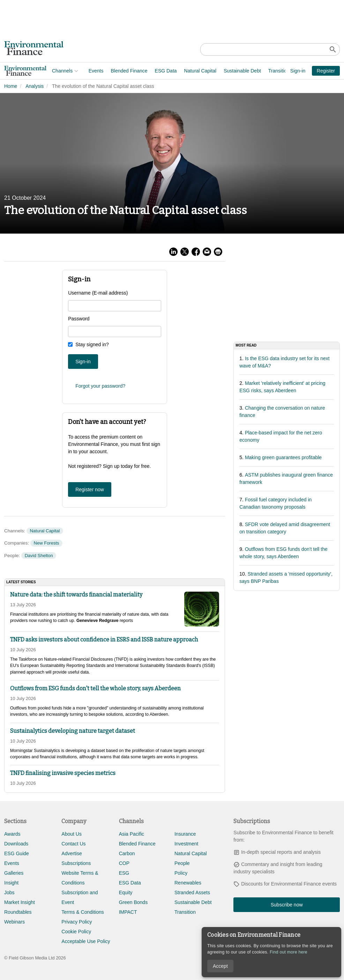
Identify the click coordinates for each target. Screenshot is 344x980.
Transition (231, 71)
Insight (11, 883)
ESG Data (118, 71)
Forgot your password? (100, 386)
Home (11, 86)
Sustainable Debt (195, 71)
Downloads (16, 844)
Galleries (14, 873)
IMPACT (128, 912)
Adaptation (261, 71)
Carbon (127, 853)
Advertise (72, 853)
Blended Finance (81, 71)
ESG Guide (17, 853)
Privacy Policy (77, 922)
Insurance (185, 834)
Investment (186, 844)
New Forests (47, 543)
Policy (181, 873)
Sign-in (298, 71)
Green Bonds (133, 902)
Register (326, 71)
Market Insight (20, 902)
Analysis (35, 86)
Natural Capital (153, 71)
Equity (126, 892)
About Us (72, 834)
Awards (12, 834)
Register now (90, 489)
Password (79, 319)
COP (124, 863)
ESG (124, 873)
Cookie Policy (76, 932)
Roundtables (18, 912)
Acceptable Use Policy (86, 941)
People (182, 863)
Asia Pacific (132, 834)
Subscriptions (76, 863)
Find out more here (289, 952)
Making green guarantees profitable (283, 457)
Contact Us (73, 844)
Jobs (9, 892)
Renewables (188, 883)
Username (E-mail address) (98, 293)
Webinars (14, 922)
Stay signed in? (92, 344)
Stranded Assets (192, 892)
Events (48, 71)
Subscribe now (287, 905)
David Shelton (39, 556)
